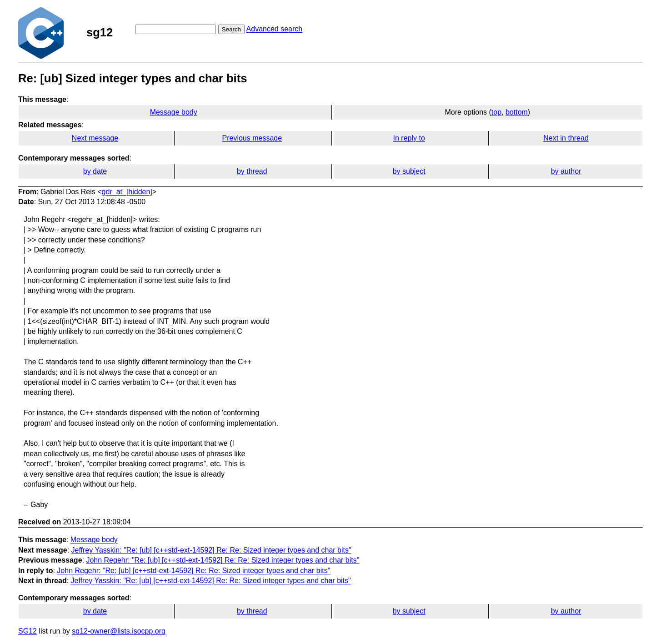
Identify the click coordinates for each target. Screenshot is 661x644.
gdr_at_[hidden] (127, 192)
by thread (252, 171)
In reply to (409, 138)
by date (95, 171)
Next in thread (566, 138)
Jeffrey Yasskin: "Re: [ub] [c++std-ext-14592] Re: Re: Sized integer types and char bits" (211, 550)
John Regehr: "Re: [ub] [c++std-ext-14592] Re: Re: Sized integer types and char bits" (223, 560)
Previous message (252, 138)
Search (231, 29)
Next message (95, 138)
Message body (174, 112)
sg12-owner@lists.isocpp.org (119, 631)
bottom (517, 112)
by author (566, 171)
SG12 (28, 631)
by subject (409, 171)
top (496, 112)
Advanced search (275, 29)
